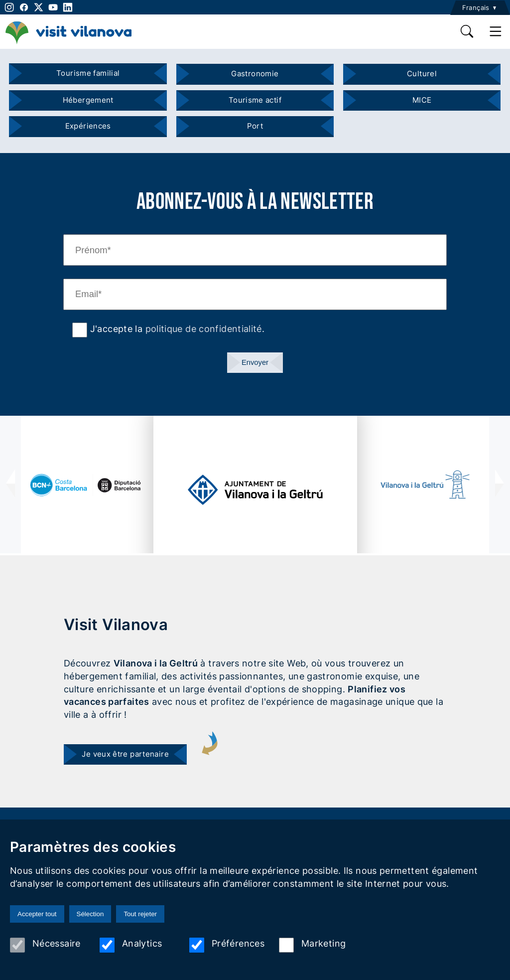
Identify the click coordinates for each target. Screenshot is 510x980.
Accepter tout (37, 914)
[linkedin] (67, 7)
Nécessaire (45, 945)
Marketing (312, 945)
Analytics (131, 945)
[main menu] (496, 31)
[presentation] (10, 485)
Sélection (90, 914)
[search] (467, 31)
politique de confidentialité (204, 328)
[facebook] (24, 7)
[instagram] (8, 7)
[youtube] (53, 7)
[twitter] (39, 7)
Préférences (227, 945)
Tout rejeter (140, 914)
